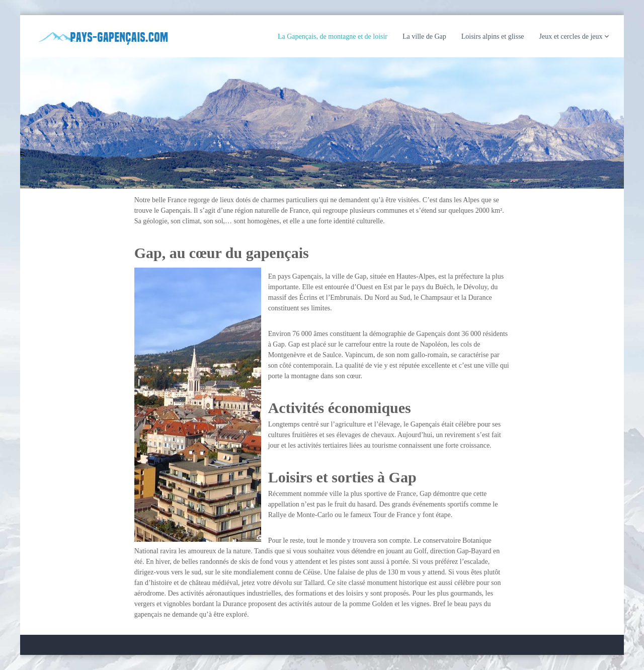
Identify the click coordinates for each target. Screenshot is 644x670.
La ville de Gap (424, 36)
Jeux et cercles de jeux (571, 36)
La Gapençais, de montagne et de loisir (333, 36)
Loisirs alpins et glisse (493, 36)
